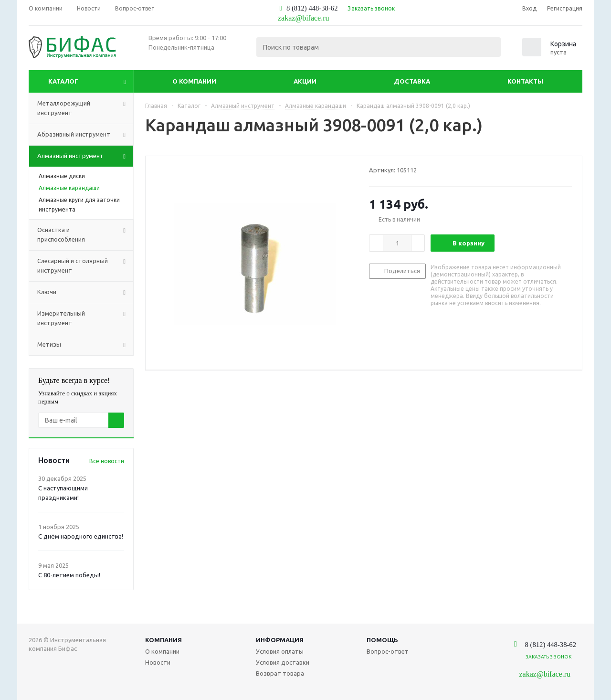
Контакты (525, 81)
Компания (163, 640)
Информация (280, 640)
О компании (194, 81)
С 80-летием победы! (69, 575)
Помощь (382, 640)
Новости (158, 662)
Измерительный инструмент (85, 318)
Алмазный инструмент (85, 156)
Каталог (63, 81)
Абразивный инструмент (85, 135)
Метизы (85, 345)
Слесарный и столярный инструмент (85, 266)
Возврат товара (280, 673)
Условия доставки (283, 662)
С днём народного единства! (81, 536)
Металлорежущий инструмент (85, 108)
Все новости (107, 461)
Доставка (412, 81)
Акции (305, 81)
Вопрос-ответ (388, 651)
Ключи (85, 292)
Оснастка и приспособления (85, 235)
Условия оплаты (280, 651)
